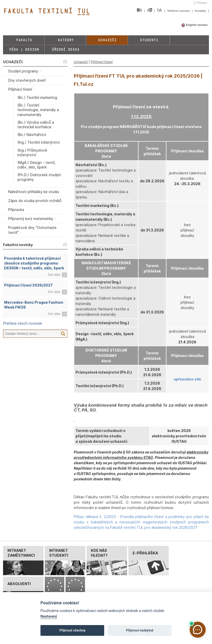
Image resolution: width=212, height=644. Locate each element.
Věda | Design (24, 50)
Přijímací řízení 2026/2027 (28, 285)
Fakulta (24, 40)
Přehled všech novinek (23, 323)
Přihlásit (202, 3)
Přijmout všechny (72, 630)
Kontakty (201, 11)
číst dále (54, 275)
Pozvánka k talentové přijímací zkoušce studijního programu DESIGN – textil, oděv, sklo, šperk (34, 263)
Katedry (66, 40)
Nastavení (49, 616)
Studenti (149, 40)
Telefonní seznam (179, 11)
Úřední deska (66, 50)
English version (194, 25)
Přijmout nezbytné (140, 630)
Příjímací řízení (102, 62)
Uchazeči (107, 40)
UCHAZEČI (13, 62)
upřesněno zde (187, 379)
